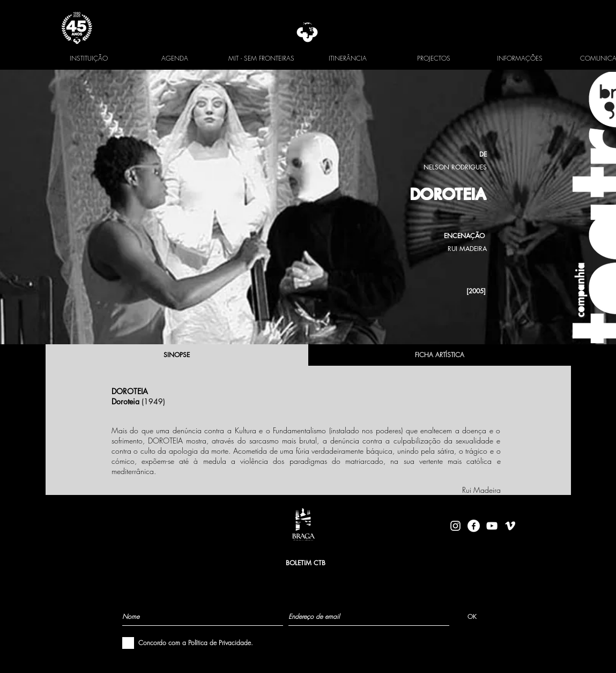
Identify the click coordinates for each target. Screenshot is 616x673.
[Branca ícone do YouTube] (492, 526)
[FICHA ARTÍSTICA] (440, 355)
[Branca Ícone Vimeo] (510, 526)
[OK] (472, 616)
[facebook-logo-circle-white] (474, 526)
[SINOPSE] (177, 355)
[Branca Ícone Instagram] (455, 526)
